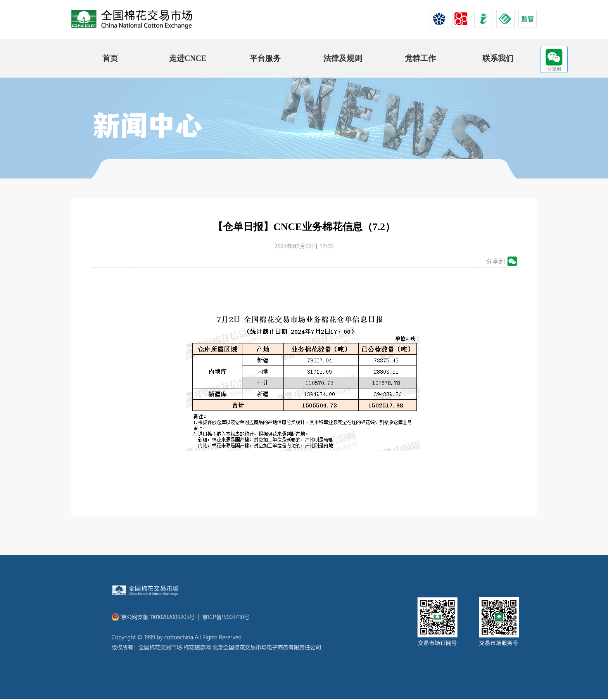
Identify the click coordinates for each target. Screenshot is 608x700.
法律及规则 (343, 58)
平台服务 (265, 58)
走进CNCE (188, 58)
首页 (110, 58)
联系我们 (498, 58)
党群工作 (420, 58)
